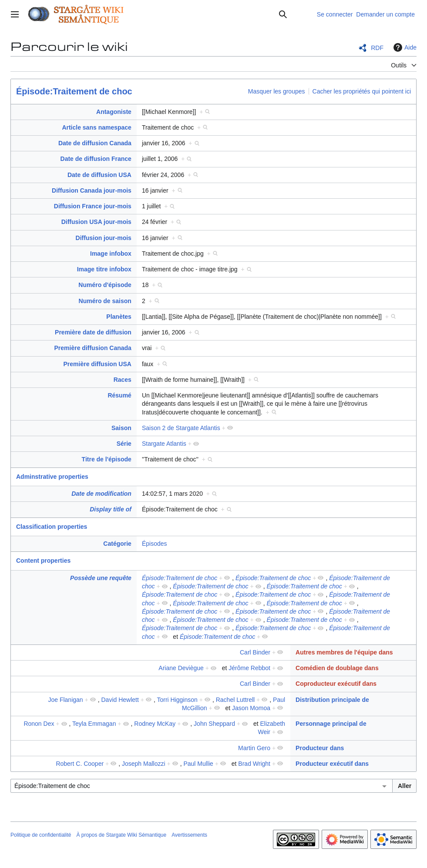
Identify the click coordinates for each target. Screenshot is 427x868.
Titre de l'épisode (107, 459)
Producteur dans (320, 748)
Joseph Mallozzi (144, 764)
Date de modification (101, 494)
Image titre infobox (104, 269)
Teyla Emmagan (94, 724)
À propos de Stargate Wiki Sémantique (121, 835)
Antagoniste (114, 112)
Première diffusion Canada (93, 348)
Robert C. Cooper (80, 764)
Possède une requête (101, 578)
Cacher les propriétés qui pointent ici (362, 91)
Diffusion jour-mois (104, 238)
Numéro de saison (105, 301)
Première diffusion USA (98, 364)
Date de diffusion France (96, 159)
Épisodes (155, 544)
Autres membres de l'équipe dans (344, 652)
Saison (121, 428)
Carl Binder (255, 652)
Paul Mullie (198, 764)
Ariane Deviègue (181, 668)
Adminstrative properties (52, 477)
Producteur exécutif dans (332, 764)
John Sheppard (214, 724)
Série (124, 444)
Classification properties (52, 527)
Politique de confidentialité (41, 835)
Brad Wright (254, 764)
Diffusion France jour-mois (93, 206)
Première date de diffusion (93, 332)
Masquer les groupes (277, 91)
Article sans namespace (97, 127)
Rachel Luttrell (235, 700)
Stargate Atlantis (164, 444)
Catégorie (117, 544)
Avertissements (189, 835)
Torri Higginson (177, 700)
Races (123, 380)
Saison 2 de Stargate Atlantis (181, 428)
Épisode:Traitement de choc (74, 91)
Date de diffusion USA (99, 175)
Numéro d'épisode (105, 285)
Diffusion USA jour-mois (96, 222)
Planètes (119, 317)
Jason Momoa (251, 708)
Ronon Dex (39, 724)
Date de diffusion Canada (95, 143)
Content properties (43, 561)
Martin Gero (254, 748)
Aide (404, 47)
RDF (377, 48)
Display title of (111, 509)
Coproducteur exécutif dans (336, 684)
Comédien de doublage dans (337, 668)
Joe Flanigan (65, 700)
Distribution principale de (332, 700)
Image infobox (111, 254)
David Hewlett (120, 700)
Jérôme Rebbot (249, 668)
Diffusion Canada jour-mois (92, 190)
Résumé (119, 395)
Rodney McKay (155, 724)
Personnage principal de (331, 724)
